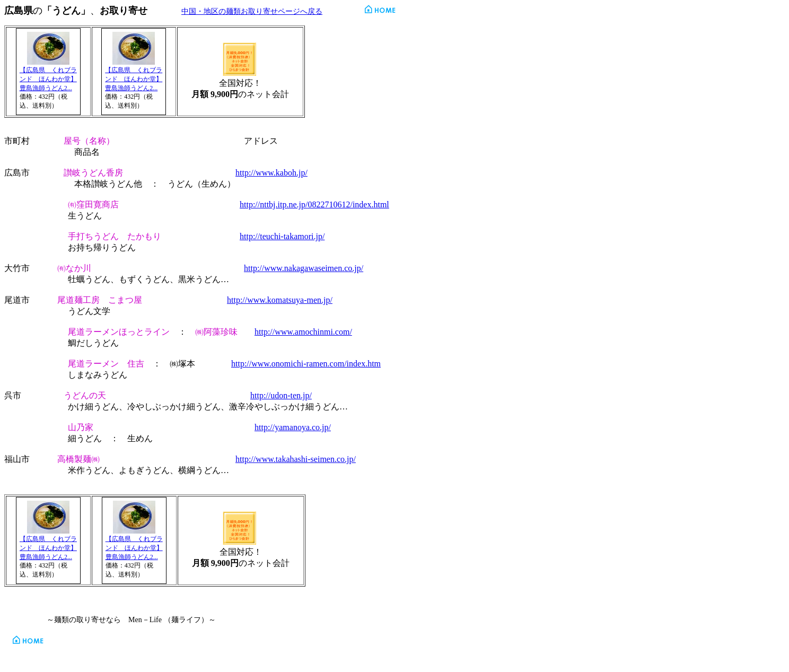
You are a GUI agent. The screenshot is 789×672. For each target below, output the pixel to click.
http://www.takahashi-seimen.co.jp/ (296, 459)
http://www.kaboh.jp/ (271, 173)
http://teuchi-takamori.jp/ (282, 236)
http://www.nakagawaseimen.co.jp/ (304, 268)
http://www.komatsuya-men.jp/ (280, 300)
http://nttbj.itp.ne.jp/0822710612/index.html (314, 204)
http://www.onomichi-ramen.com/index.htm (306, 364)
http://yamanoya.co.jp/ (293, 427)
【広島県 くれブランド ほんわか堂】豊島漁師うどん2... (48, 79)
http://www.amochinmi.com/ (303, 332)
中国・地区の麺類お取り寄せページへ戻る (252, 11)
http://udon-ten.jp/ (281, 395)
